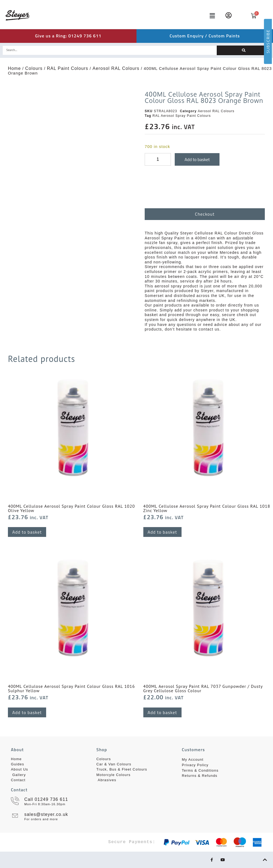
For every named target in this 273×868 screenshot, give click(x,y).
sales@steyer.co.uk (46, 814)
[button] (189, 16)
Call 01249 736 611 (46, 799)
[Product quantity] (158, 159)
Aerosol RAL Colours (116, 68)
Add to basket (197, 159)
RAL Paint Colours (68, 68)
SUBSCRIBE (268, 41)
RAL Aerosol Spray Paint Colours (182, 116)
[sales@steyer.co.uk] (15, 816)
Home (14, 68)
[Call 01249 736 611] (15, 801)
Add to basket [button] (27, 532)
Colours (34, 68)
